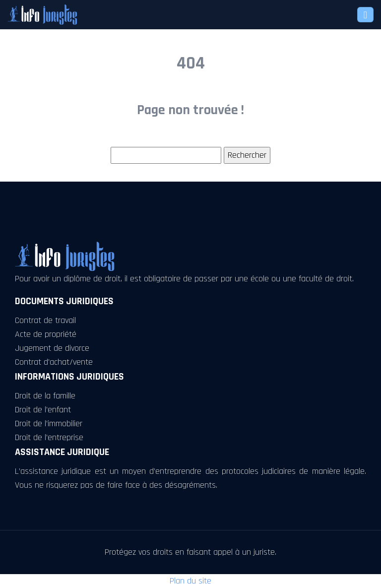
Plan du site (190, 581)
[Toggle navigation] (365, 15)
